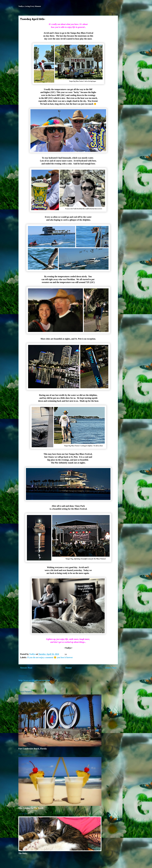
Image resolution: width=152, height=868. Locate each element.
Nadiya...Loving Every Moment (30, 6)
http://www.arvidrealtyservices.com (34, 680)
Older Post (111, 668)
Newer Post (26, 668)
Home (69, 668)
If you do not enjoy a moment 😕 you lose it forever (50, 657)
